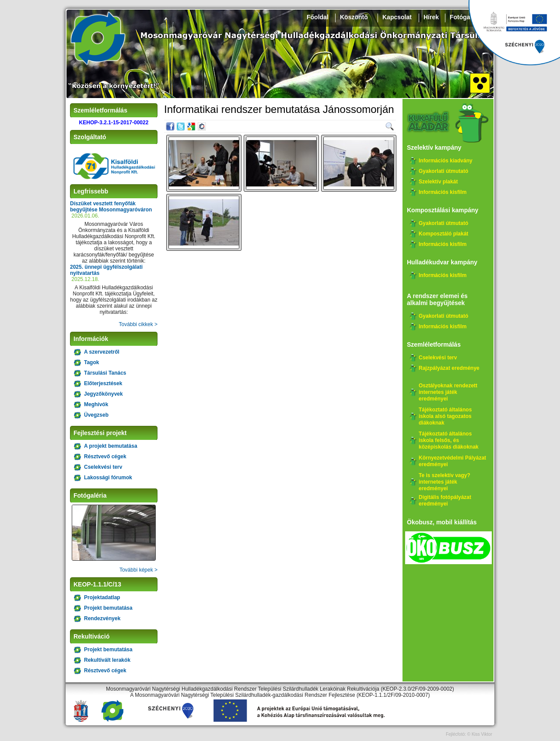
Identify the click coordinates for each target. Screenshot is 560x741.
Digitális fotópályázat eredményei (445, 500)
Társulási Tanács (105, 373)
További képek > (138, 570)
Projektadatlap (102, 597)
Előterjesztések (103, 383)
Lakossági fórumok (108, 478)
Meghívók (96, 404)
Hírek (431, 17)
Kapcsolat (397, 17)
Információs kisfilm (443, 192)
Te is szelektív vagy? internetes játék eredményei (444, 482)
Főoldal (318, 17)
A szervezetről (102, 352)
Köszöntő (354, 17)
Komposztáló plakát (443, 234)
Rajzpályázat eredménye (449, 368)
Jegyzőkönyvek (103, 394)
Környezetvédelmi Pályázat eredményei (452, 461)
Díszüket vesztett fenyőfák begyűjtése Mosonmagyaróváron (111, 207)
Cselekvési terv (103, 467)
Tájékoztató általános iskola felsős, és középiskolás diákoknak (449, 440)
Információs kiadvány (446, 161)
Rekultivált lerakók (107, 660)
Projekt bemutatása (108, 608)
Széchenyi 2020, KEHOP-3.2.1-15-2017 (514, 33)
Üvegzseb (96, 415)
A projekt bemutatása (111, 446)
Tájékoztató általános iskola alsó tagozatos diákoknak (445, 416)
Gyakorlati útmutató (443, 171)
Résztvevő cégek (105, 457)
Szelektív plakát (438, 182)
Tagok (91, 362)
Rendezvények (102, 618)
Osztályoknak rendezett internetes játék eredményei (448, 392)
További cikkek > (138, 324)
